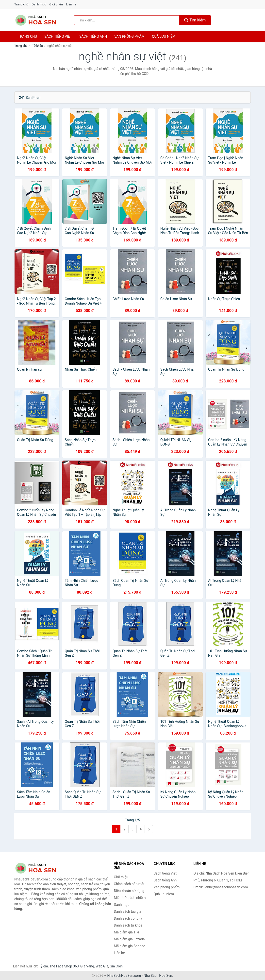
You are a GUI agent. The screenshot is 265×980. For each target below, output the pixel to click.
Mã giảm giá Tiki (126, 932)
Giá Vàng (87, 966)
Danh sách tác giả (127, 911)
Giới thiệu (56, 4)
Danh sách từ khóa (128, 925)
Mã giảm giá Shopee (129, 946)
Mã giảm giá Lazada (129, 939)
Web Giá (102, 966)
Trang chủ (21, 4)
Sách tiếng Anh (165, 880)
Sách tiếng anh (93, 36)
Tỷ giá (43, 966)
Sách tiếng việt (58, 36)
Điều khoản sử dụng (129, 891)
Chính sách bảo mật (129, 884)
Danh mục (39, 4)
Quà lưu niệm (164, 36)
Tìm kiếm (195, 20)
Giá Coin (116, 966)
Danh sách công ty (128, 918)
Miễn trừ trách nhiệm (130, 898)
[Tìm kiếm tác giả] (127, 20)
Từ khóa (37, 46)
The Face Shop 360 (64, 966)
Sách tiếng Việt (165, 873)
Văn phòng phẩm (129, 36)
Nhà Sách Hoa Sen (158, 976)
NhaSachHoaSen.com (124, 976)
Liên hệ (71, 4)
